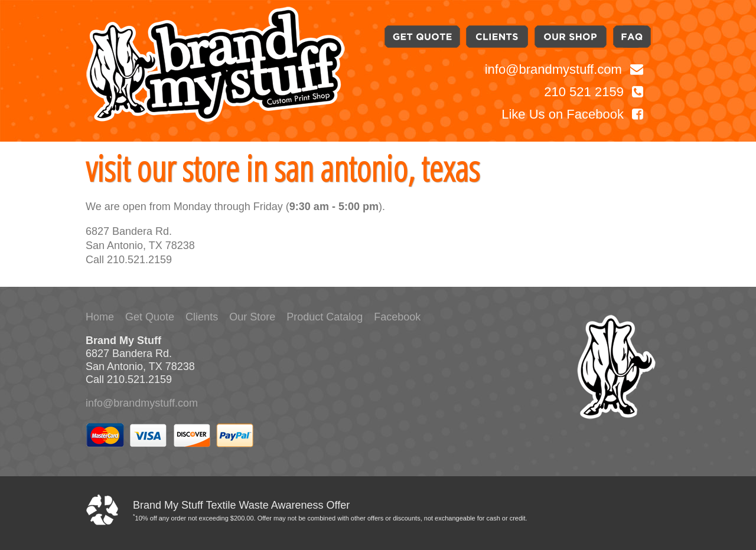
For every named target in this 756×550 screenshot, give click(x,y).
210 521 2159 (594, 92)
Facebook (397, 317)
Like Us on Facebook (572, 114)
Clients (202, 317)
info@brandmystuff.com (564, 69)
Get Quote (150, 317)
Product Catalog (325, 317)
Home (100, 317)
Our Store (252, 317)
